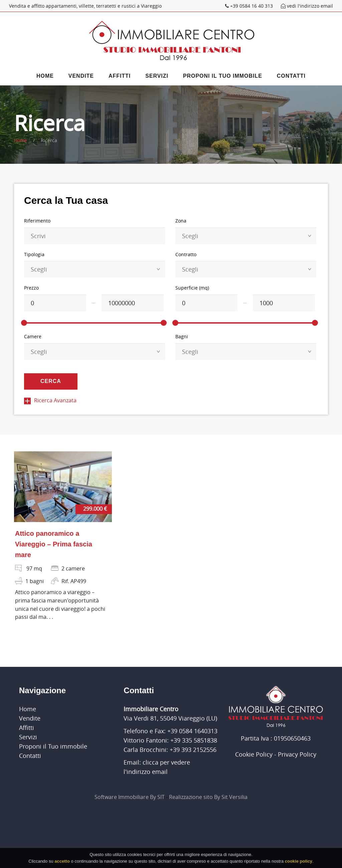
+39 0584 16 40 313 (250, 6)
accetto (62, 863)
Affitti (120, 76)
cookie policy (299, 863)
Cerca (51, 381)
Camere (33, 336)
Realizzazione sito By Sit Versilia (208, 797)
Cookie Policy (254, 754)
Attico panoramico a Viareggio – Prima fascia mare (54, 544)
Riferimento (37, 221)
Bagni (182, 336)
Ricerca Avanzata (50, 400)
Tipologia (34, 254)
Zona (181, 221)
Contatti (291, 76)
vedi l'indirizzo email (307, 6)
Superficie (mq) (192, 288)
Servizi (157, 76)
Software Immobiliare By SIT (130, 797)
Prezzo (31, 288)
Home (45, 76)
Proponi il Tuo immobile (223, 76)
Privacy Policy (297, 754)
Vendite (81, 76)
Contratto (186, 254)
